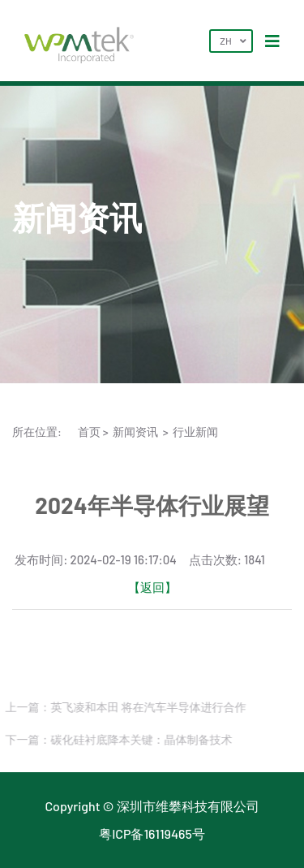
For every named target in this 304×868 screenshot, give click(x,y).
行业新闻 (195, 432)
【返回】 (152, 587)
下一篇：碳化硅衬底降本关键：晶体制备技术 (118, 739)
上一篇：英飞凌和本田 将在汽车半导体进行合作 (124, 707)
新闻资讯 (135, 432)
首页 (89, 432)
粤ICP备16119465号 (152, 833)
